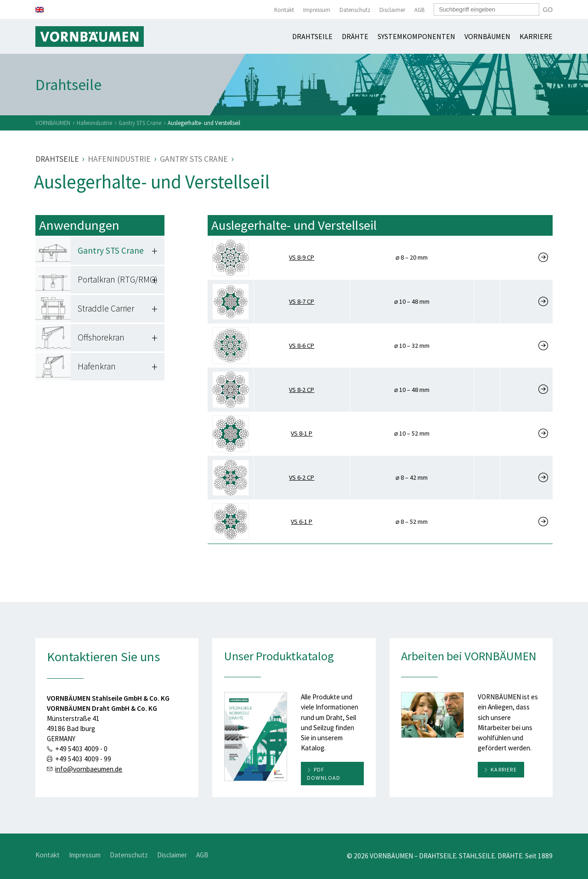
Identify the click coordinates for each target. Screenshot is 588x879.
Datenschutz (355, 10)
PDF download (324, 774)
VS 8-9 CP (302, 257)
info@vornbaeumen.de (89, 769)
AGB (419, 10)
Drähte (355, 36)
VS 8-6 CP (302, 346)
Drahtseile (312, 36)
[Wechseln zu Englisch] (40, 10)
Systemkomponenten (416, 36)
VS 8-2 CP (302, 390)
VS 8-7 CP (302, 301)
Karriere (536, 36)
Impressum (317, 10)
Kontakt (284, 10)
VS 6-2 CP (302, 477)
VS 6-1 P (302, 522)
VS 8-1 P (302, 433)
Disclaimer (392, 10)
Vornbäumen (487, 36)
